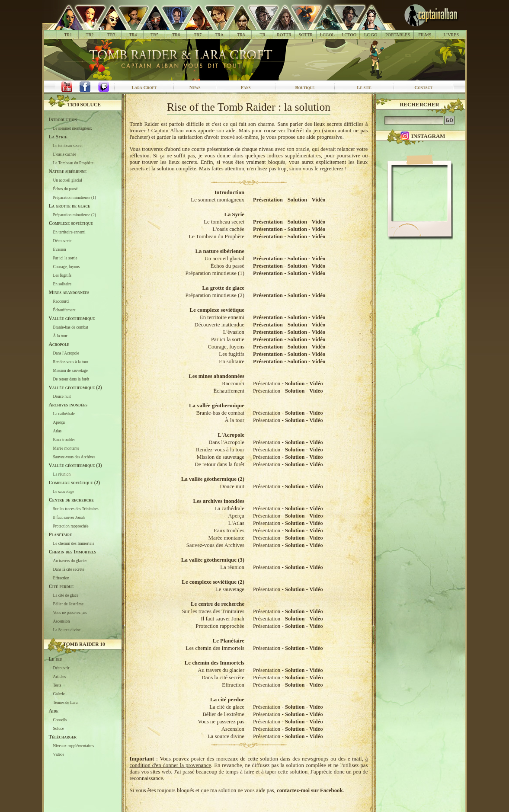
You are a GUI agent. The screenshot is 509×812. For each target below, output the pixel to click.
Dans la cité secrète (69, 569)
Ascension (62, 621)
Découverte (62, 241)
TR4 (133, 35)
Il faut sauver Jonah (69, 518)
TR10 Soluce (84, 105)
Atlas (58, 431)
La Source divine (67, 630)
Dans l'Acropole (66, 353)
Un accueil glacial (68, 180)
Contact (423, 87)
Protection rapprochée (71, 526)
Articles (60, 677)
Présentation (268, 200)
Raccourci (61, 301)
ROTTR (284, 35)
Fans (246, 87)
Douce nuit (62, 396)
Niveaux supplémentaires (74, 746)
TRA (219, 35)
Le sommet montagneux (73, 128)
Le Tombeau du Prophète (74, 163)
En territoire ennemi (69, 232)
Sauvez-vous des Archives (74, 457)
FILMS (425, 35)
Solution (298, 200)
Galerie (59, 694)
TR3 (111, 35)
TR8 (241, 35)
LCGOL (327, 35)
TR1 (68, 35)
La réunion (62, 474)
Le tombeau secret (68, 146)
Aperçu (59, 422)
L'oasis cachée (65, 154)
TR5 (154, 35)
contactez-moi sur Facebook (310, 790)
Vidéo (319, 200)
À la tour (60, 336)
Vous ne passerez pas (70, 613)
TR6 (176, 35)
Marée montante (66, 448)
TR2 (90, 35)
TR (262, 35)
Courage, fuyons (67, 267)
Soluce (59, 729)
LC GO (371, 35)
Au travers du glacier (70, 561)
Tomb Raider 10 (84, 644)
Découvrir (61, 668)
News (195, 87)
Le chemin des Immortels (74, 543)
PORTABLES (398, 35)
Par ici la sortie (65, 258)
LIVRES (451, 35)
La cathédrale (64, 414)
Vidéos (59, 754)
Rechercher (419, 105)
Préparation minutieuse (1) (75, 198)
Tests (57, 685)
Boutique (305, 87)
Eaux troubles (64, 440)
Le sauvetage (64, 492)
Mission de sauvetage (70, 371)
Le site (364, 87)
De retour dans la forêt (71, 379)
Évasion (60, 249)
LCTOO (349, 35)
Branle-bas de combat (71, 327)
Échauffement (64, 310)
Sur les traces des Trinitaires (76, 509)
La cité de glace (66, 595)
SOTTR (306, 35)
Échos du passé (66, 189)
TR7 (198, 35)
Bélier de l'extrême (69, 604)
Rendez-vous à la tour (71, 362)
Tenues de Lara (66, 703)
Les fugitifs (62, 275)
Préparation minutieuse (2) (75, 215)
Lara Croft (144, 87)
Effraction (61, 578)
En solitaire (62, 284)
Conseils (60, 720)
